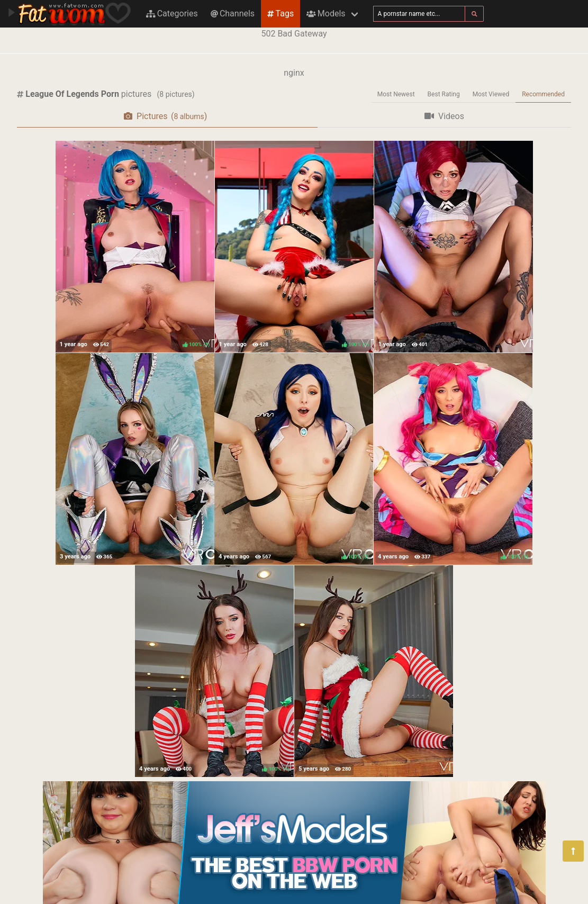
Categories (172, 13)
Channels (233, 13)
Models (326, 13)
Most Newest (396, 94)
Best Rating (444, 94)
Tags (281, 13)
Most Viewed (491, 94)
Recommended (543, 94)
